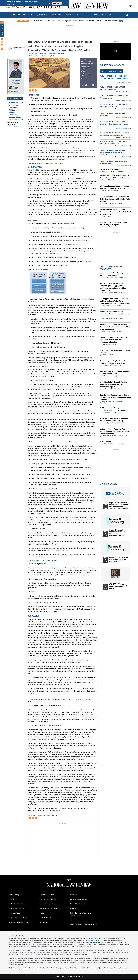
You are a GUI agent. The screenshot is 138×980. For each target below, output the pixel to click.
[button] (115, 51)
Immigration (43, 922)
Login (130, 6)
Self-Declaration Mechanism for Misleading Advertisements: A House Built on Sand (114, 314)
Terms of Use (92, 938)
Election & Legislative (47, 895)
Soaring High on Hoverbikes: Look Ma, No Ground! (115, 351)
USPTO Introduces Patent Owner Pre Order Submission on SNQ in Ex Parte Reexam (115, 199)
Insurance (74, 895)
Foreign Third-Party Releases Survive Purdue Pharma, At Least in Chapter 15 (115, 177)
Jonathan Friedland (108, 180)
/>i (94, 85)
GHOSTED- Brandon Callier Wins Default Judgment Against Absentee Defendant (78, 21)
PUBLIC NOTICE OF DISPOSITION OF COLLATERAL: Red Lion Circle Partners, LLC (115, 78)
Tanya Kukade (118, 376)
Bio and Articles (14, 92)
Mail (87, 85)
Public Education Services (86, 75)
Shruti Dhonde (116, 412)
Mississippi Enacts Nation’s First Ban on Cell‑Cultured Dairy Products (115, 187)
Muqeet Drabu (118, 365)
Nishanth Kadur (116, 331)
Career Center (82, 15)
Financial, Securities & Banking (50, 908)
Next (123, 21)
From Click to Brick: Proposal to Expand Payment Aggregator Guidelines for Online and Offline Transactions (113, 287)
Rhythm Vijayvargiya (120, 293)
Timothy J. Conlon (107, 227)
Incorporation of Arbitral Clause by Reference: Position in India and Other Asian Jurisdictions (115, 327)
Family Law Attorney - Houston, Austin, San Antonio (16, 117)
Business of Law (14, 913)
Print (83, 85)
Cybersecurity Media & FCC (18, 922)
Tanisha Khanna (118, 318)
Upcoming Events (108, 484)
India (82, 78)
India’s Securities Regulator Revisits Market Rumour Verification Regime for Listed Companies (115, 431)
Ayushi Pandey (118, 389)
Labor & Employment (78, 904)
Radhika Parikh (116, 305)
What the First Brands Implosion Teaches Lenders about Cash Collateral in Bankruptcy (115, 212)
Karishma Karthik (107, 318)
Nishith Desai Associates (55, 54)
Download (90, 85)
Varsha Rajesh (106, 423)
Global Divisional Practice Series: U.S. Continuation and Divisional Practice (117, 533)
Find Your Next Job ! (15, 99)
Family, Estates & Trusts (48, 904)
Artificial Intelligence (15, 895)
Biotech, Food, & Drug (16, 908)
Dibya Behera (106, 305)
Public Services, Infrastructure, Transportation (81, 914)
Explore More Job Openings (13, 123)
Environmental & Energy (48, 899)
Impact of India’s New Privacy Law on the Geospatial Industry (115, 274)
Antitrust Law (13, 899)
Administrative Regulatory (85, 68)
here (69, 699)
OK (49, 3)
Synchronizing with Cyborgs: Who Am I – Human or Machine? (115, 373)
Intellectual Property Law (79, 899)
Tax (72, 920)
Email (12, 86)
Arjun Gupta (115, 344)
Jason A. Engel (107, 203)
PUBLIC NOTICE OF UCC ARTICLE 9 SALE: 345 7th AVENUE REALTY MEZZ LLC (114, 124)
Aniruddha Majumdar (16, 82)
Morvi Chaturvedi (117, 402)
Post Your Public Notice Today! (111, 71)
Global (83, 71)
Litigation (73, 908)
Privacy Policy (103, 938)
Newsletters (56, 15)
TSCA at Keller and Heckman (111, 191)
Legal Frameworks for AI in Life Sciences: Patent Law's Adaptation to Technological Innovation (119, 505)
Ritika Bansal (106, 344)
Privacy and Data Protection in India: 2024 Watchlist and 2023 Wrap (114, 420)
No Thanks (57, 3)
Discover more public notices (109, 169)
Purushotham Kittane (118, 423)
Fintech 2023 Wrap (107, 442)
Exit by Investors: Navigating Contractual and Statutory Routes (113, 409)
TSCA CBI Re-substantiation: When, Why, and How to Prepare (118, 586)
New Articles (2, 30)
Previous (120, 21)
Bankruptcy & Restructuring (18, 904)
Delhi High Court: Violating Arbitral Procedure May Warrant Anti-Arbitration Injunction (114, 340)
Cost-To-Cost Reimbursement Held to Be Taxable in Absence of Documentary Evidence (115, 397)
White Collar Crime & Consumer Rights (84, 924)
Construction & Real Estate (18, 918)
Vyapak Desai (106, 331)
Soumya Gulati (106, 412)
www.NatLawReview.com (95, 940)
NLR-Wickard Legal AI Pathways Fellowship (16, 105)
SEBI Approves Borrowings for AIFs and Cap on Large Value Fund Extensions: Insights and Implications (115, 301)
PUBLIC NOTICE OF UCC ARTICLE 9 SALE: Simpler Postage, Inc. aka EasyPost (113, 152)
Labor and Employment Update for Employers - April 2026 (119, 560)
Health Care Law (45, 918)
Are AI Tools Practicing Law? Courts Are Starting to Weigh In (114, 224)
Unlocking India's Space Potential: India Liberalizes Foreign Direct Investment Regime (113, 384)
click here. (19, 970)
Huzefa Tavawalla (107, 277)
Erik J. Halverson (117, 203)
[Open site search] (127, 15)
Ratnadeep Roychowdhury (110, 436)
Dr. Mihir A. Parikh (107, 355)
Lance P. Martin (107, 216)
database (52, 940)
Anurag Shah (123, 436)
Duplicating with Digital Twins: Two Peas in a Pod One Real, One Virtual (114, 362)
